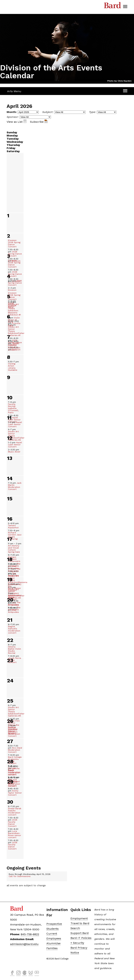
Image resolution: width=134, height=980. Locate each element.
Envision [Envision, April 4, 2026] (12, 289)
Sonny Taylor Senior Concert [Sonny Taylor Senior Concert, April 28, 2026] (15, 792)
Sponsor (12, 117)
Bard (113, 6)
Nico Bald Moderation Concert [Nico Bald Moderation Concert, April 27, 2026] (15, 749)
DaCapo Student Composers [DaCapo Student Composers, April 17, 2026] (14, 558)
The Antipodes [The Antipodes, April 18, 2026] (14, 565)
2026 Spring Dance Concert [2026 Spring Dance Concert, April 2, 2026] (15, 253)
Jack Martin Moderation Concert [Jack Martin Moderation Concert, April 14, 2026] (15, 486)
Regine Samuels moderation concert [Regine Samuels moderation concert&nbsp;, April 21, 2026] (14, 629)
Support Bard (80, 933)
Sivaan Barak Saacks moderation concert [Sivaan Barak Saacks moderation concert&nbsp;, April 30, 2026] (15, 811)
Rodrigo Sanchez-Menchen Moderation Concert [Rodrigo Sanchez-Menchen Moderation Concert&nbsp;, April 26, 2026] (14, 731)
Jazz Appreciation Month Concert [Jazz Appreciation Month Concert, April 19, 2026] (15, 596)
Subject (47, 112)
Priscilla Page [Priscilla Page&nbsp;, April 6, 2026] (14, 323)
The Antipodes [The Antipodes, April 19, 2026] (14, 604)
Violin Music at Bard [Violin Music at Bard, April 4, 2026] (14, 320)
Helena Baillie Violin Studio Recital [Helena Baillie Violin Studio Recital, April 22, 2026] (14, 649)
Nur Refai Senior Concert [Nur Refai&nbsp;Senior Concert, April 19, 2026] (14, 587)
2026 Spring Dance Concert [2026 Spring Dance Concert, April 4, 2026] (15, 283)
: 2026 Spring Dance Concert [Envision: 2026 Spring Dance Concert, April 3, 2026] (14, 264)
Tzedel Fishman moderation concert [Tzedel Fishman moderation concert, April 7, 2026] (14, 346)
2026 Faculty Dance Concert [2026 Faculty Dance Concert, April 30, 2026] (13, 822)
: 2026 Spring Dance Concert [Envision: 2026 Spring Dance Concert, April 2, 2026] (14, 243)
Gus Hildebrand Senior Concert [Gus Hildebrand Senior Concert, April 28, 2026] (14, 781)
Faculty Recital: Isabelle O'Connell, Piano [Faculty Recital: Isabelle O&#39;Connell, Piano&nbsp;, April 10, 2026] (13, 407)
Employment (79, 918)
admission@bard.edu (24, 944)
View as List (17, 122)
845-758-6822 (30, 934)
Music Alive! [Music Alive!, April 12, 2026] (14, 451)
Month (11, 112)
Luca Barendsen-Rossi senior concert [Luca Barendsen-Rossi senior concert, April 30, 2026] (15, 833)
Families (52, 948)
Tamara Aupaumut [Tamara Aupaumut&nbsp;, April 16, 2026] (14, 525)
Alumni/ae (53, 943)
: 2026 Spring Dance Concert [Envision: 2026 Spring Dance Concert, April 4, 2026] (14, 296)
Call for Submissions (20, 876)
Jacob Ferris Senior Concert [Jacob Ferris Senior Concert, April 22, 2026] (15, 659)
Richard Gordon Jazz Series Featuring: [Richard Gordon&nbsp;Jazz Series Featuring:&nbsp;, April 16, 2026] (15, 535)
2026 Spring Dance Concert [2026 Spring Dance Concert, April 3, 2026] (15, 273)
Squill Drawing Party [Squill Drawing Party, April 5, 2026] (12, 304)
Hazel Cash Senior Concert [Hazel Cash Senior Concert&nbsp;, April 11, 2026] (15, 424)
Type (92, 112)
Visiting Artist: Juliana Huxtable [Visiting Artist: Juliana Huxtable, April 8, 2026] (13, 366)
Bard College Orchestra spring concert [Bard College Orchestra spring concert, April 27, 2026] (15, 759)
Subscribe (39, 122)
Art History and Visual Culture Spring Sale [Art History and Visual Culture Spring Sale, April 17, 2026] (15, 548)
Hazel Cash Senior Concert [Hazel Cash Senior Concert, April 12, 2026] (15, 445)
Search (75, 928)
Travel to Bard (80, 923)
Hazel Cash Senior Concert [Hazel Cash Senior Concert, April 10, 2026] (14, 419)
